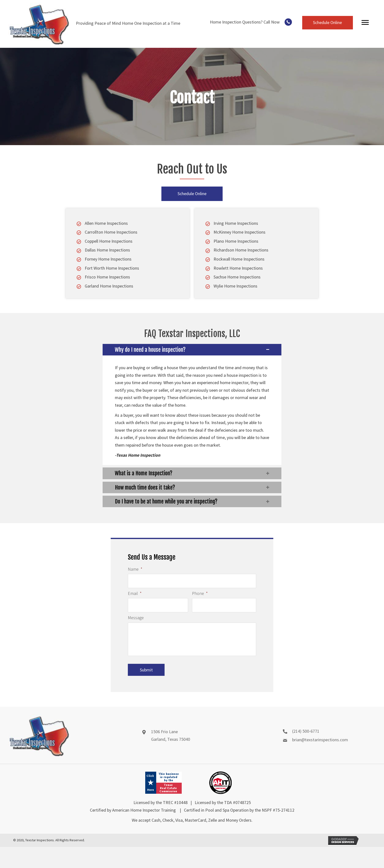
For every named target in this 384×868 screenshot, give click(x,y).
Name (135, 569)
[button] (288, 22)
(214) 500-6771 (306, 734)
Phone (200, 592)
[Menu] (365, 23)
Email (135, 592)
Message (136, 615)
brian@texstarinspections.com (320, 743)
